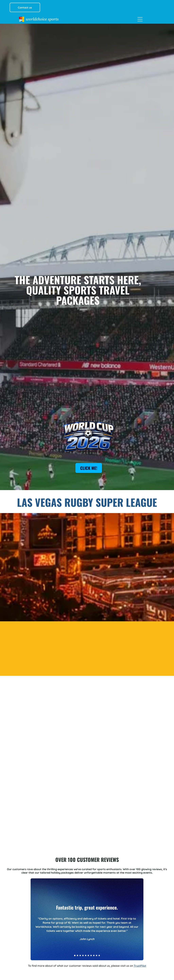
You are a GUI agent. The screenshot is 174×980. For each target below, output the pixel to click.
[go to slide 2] (77, 955)
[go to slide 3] (80, 955)
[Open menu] (140, 19)
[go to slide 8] (94, 955)
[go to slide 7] (91, 955)
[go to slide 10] (99, 955)
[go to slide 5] (86, 955)
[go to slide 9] (97, 955)
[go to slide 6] (88, 955)
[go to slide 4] (83, 955)
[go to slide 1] (75, 955)
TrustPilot (140, 966)
